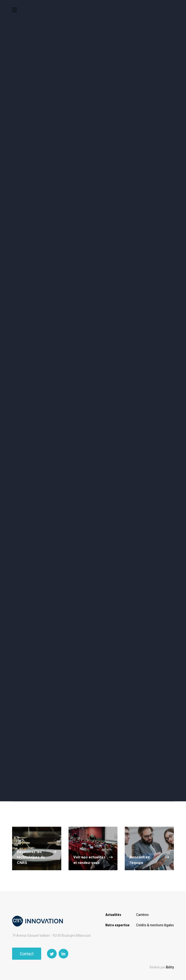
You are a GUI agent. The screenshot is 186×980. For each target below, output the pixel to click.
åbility (170, 967)
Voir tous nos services (36, 751)
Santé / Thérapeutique (72, 181)
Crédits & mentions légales (155, 925)
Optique (31, 202)
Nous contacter (129, 773)
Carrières (142, 915)
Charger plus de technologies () (93, 624)
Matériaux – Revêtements (155, 181)
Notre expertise (117, 925)
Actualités (113, 915)
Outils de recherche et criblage (93, 203)
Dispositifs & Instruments (114, 161)
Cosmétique (72, 138)
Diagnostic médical (114, 181)
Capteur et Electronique (155, 161)
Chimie (72, 161)
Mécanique (31, 181)
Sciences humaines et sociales (156, 139)
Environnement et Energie (31, 138)
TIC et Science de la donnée (114, 138)
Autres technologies (156, 202)
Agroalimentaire (31, 161)
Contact (27, 954)
